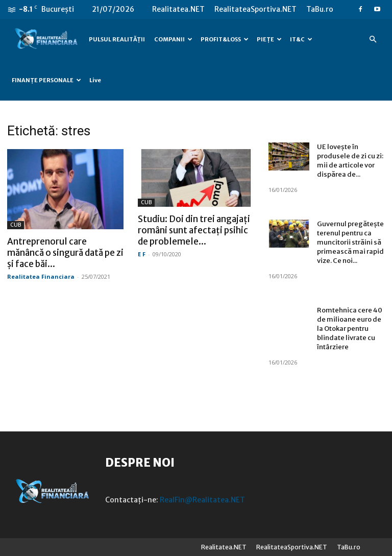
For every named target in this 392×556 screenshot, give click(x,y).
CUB (16, 225)
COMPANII (173, 39)
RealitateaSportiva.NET (255, 9)
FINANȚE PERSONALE (46, 80)
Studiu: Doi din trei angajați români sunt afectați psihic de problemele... (194, 230)
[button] (373, 40)
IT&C (301, 39)
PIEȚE (269, 39)
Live (95, 80)
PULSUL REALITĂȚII (117, 39)
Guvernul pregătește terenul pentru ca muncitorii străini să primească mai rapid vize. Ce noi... (350, 242)
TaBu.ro (320, 9)
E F (142, 254)
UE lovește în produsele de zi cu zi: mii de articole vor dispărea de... (350, 161)
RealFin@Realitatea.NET (202, 500)
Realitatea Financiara (41, 276)
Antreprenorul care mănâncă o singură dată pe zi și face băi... (65, 253)
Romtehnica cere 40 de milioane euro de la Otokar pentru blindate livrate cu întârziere (350, 329)
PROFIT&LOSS (225, 39)
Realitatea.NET (178, 9)
